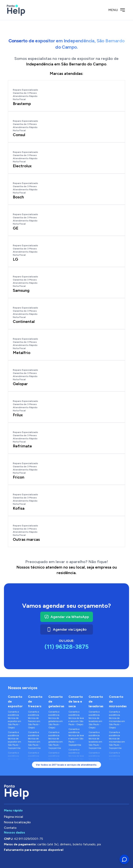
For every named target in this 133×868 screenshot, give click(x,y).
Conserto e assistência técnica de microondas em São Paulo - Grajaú (117, 720)
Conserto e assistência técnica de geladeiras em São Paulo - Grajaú (56, 720)
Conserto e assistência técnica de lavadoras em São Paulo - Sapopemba (95, 740)
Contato (10, 828)
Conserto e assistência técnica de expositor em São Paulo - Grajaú (15, 720)
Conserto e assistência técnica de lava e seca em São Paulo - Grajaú (76, 718)
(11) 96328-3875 (67, 647)
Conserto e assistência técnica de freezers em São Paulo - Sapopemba (34, 740)
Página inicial (14, 817)
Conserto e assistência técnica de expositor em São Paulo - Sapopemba (15, 740)
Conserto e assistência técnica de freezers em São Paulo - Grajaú (34, 720)
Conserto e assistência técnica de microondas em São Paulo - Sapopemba (117, 740)
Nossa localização (17, 822)
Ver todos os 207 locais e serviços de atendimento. (66, 765)
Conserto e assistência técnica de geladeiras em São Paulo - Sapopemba (56, 740)
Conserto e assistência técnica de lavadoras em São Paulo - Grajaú (95, 720)
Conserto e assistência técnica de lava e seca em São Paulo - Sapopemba (76, 737)
